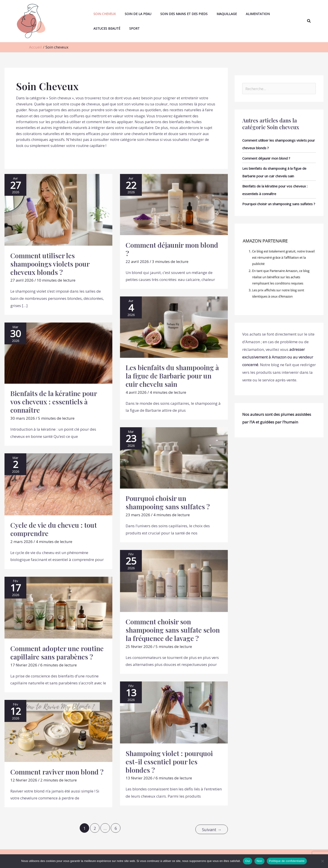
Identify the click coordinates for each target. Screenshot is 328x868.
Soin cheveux (100, 14)
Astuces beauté (271, 14)
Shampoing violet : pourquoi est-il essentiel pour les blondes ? (169, 762)
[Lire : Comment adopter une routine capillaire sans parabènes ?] (58, 607)
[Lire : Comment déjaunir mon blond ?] (174, 204)
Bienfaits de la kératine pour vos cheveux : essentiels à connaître (54, 402)
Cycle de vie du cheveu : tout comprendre (54, 529)
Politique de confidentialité (287, 861)
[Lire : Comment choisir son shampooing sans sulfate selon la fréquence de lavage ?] (174, 580)
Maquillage (212, 14)
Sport (94, 28)
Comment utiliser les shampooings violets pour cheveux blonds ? (50, 264)
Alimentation (240, 14)
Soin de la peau (130, 14)
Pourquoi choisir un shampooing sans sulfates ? (168, 502)
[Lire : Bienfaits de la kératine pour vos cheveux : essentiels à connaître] (58, 353)
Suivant (212, 828)
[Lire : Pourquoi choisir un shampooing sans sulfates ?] (174, 457)
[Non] (322, 861)
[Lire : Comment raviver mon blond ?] (58, 731)
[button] (309, 21)
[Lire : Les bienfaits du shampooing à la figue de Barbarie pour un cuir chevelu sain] (174, 327)
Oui (248, 861)
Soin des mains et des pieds (173, 14)
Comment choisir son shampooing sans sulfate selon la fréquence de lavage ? (173, 630)
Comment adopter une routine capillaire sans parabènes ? (57, 653)
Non (259, 861)
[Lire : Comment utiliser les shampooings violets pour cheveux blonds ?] (58, 209)
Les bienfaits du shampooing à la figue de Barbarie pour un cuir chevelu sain (172, 376)
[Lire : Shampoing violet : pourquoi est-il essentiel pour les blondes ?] (174, 712)
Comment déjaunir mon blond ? (172, 249)
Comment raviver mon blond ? (57, 772)
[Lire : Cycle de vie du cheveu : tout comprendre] (58, 484)
